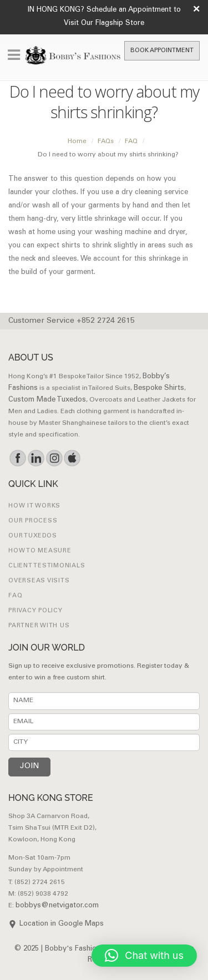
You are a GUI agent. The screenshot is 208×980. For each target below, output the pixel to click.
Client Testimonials (47, 566)
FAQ (15, 596)
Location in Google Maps (62, 924)
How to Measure (40, 551)
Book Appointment (162, 51)
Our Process (33, 521)
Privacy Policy (35, 611)
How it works (34, 506)
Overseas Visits (39, 581)
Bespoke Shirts (159, 389)
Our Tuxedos (32, 536)
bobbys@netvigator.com (57, 906)
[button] (144, 956)
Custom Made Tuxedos (47, 400)
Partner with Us (39, 626)
